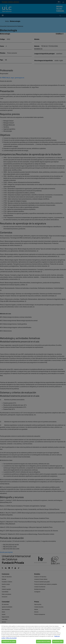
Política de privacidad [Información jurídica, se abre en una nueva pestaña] (11, 640)
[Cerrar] (63, 629)
